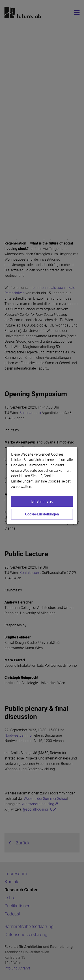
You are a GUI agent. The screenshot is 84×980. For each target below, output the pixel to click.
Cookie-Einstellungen (42, 514)
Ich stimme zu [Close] (42, 501)
